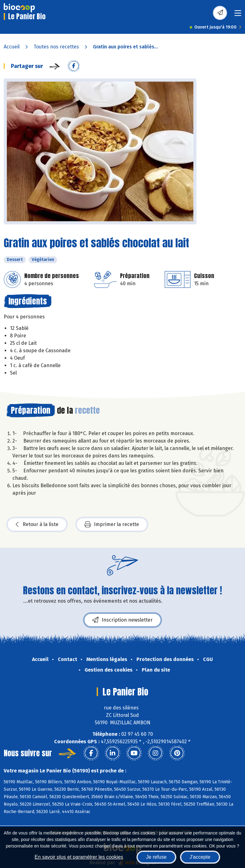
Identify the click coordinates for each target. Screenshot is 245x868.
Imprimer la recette (112, 524)
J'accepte (200, 857)
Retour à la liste (37, 524)
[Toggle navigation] (238, 15)
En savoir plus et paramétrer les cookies (79, 857)
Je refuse (156, 857)
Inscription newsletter (122, 620)
